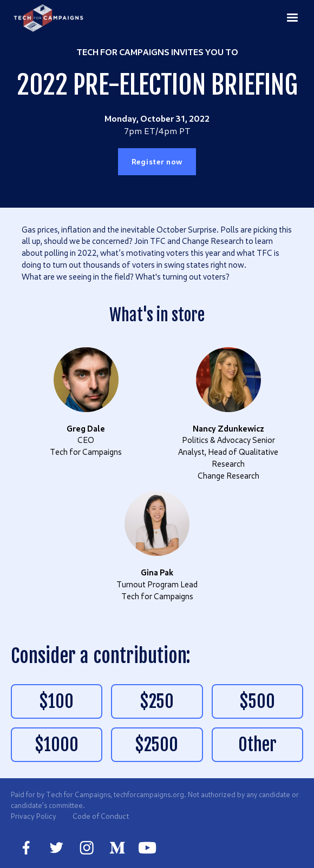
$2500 (157, 745)
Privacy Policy (34, 816)
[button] (292, 17)
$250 (157, 701)
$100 (57, 701)
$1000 (57, 745)
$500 (257, 701)
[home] (49, 18)
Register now (157, 161)
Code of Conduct (101, 816)
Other (257, 745)
